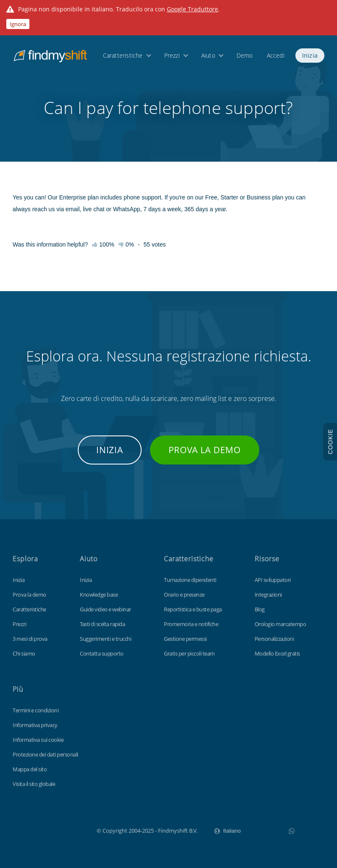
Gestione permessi (185, 639)
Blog (260, 609)
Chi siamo (24, 653)
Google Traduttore (192, 9)
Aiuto (208, 55)
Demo (245, 55)
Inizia (310, 55)
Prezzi (172, 55)
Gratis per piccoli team (189, 653)
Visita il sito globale (34, 784)
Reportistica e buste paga (193, 609)
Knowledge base (99, 595)
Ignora (18, 24)
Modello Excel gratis (277, 653)
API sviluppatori (273, 580)
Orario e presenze (184, 595)
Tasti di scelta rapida (102, 624)
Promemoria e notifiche (191, 624)
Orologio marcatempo (280, 624)
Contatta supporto (102, 653)
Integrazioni (268, 595)
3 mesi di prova (30, 639)
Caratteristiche (123, 55)
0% (126, 244)
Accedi (276, 55)
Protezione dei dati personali (45, 754)
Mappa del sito (30, 769)
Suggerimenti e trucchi (105, 639)
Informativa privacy (35, 725)
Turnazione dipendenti (190, 580)
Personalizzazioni (274, 639)
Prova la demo (205, 450)
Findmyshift (54, 830)
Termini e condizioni (36, 710)
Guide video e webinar (105, 609)
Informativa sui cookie (38, 740)
